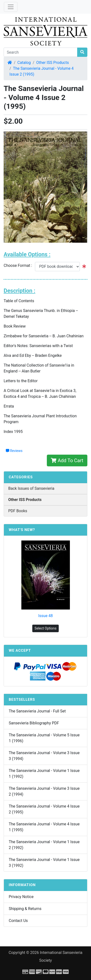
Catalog (24, 63)
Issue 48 (45, 616)
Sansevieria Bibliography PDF (34, 723)
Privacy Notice (21, 897)
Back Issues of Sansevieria (31, 488)
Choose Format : (19, 265)
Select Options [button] (45, 628)
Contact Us (18, 921)
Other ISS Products (52, 63)
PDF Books (18, 511)
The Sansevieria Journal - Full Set (37, 711)
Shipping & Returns (25, 909)
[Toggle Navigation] (11, 7)
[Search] (41, 52)
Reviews (14, 451)
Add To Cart (67, 460)
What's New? (22, 530)
